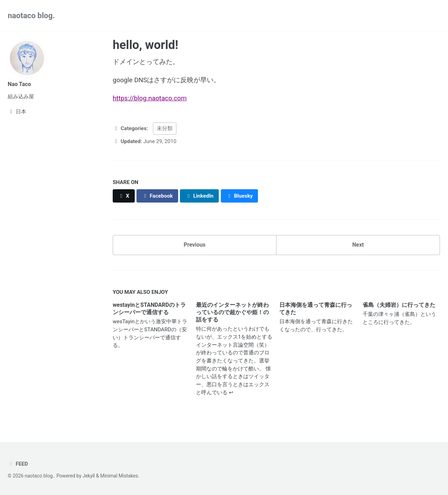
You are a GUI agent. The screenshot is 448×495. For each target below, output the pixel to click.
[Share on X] (124, 196)
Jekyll (89, 476)
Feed (18, 464)
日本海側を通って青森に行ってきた (316, 309)
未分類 (165, 128)
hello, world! (145, 45)
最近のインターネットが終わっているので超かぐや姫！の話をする (232, 312)
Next (358, 245)
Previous (195, 245)
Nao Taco (19, 84)
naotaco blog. (31, 16)
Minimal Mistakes (119, 476)
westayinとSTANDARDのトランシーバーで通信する (149, 309)
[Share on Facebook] (157, 196)
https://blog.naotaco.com (150, 98)
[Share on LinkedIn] (199, 196)
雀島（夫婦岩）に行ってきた (399, 305)
